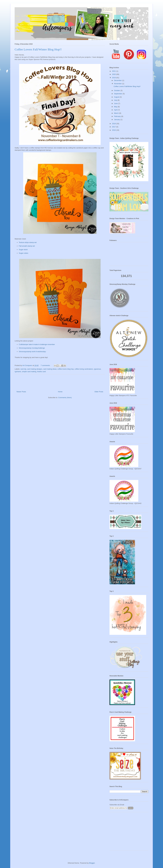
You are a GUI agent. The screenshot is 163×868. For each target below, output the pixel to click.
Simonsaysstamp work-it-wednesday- (33, 352)
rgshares (18, 372)
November (118, 84)
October (117, 90)
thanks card (41, 372)
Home (60, 392)
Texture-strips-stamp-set (28, 242)
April (116, 110)
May (116, 107)
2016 (114, 130)
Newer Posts (21, 392)
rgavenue (97, 369)
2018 (114, 124)
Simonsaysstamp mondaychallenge (32, 348)
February (118, 116)
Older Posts (99, 392)
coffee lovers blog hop (66, 369)
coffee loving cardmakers (84, 369)
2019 (114, 78)
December (118, 80)
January (117, 120)
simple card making (29, 372)
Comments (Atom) (65, 398)
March (117, 113)
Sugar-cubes (24, 253)
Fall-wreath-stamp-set (27, 246)
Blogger (92, 863)
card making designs (35, 369)
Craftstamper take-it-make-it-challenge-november (37, 344)
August (117, 97)
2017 (114, 127)
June (116, 103)
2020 (114, 74)
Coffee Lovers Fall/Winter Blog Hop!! (38, 49)
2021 (114, 71)
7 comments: (46, 365)
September (118, 94)
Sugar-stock (23, 250)
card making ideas (50, 369)
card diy (23, 369)
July (116, 100)
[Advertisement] (129, 832)
